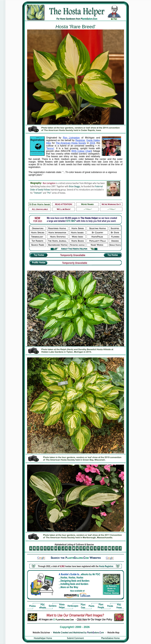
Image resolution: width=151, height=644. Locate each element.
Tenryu (50, 148)
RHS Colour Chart (81, 151)
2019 (92, 143)
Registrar (80, 140)
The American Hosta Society (71, 143)
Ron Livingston (71, 138)
